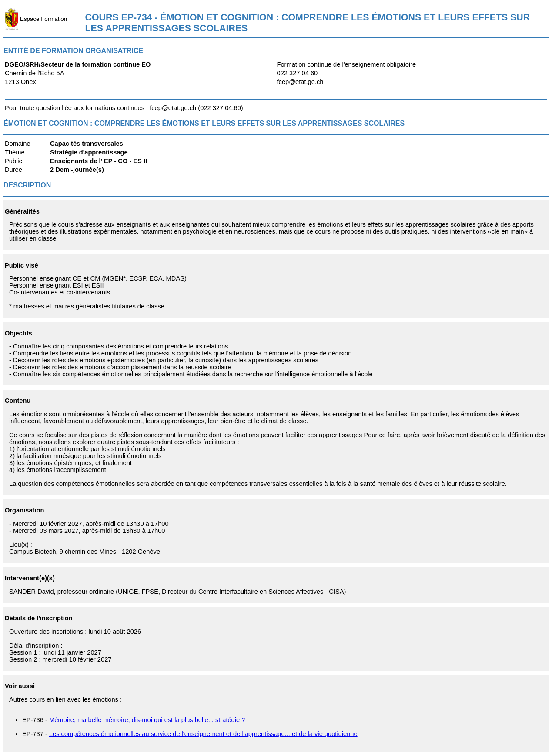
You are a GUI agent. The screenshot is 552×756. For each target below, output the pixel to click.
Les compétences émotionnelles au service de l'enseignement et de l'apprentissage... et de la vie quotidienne (203, 734)
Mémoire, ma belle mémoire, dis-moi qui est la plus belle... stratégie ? (147, 720)
